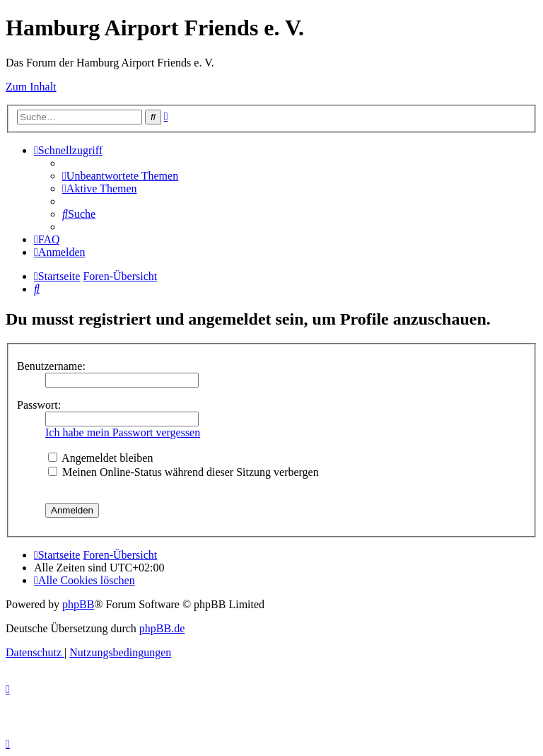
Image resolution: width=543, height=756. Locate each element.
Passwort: (39, 405)
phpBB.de (162, 628)
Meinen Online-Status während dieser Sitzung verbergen (183, 472)
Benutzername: (51, 366)
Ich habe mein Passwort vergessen (123, 432)
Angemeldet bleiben (100, 458)
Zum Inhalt (31, 87)
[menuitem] (120, 176)
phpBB (78, 604)
